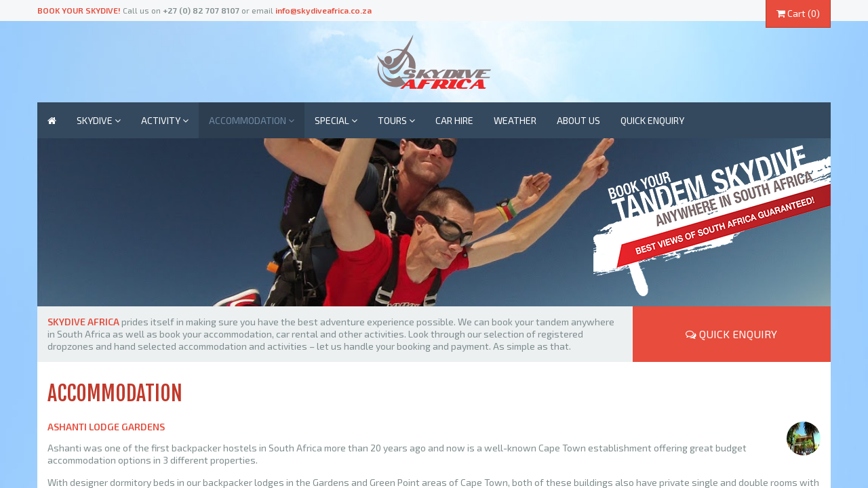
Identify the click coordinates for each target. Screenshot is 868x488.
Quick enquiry (652, 120)
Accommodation (252, 120)
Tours (396, 120)
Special (336, 120)
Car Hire (454, 120)
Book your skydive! (79, 10)
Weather (515, 120)
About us (578, 120)
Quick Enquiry (731, 334)
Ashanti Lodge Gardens (106, 427)
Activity (165, 120)
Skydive (99, 120)
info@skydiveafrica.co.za (323, 10)
